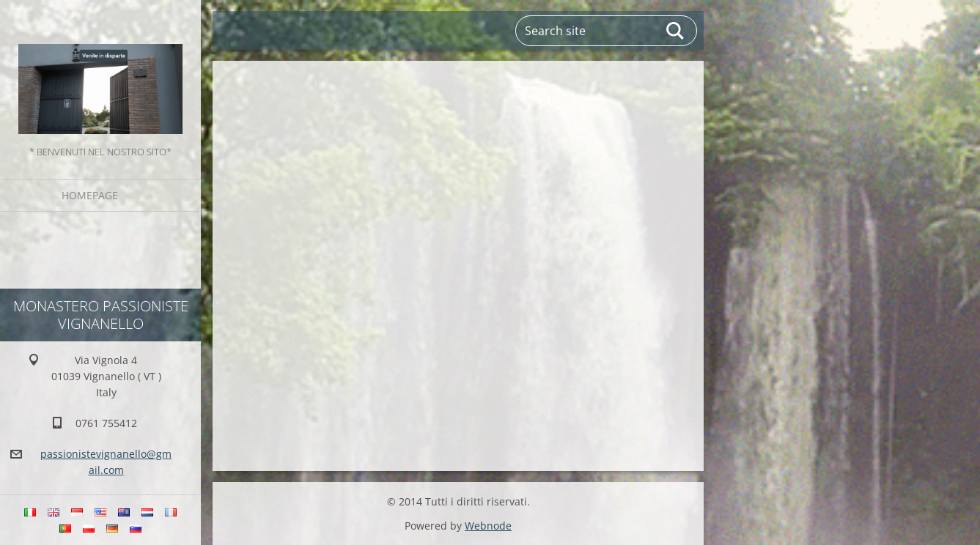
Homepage (90, 195)
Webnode (488, 526)
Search (676, 31)
